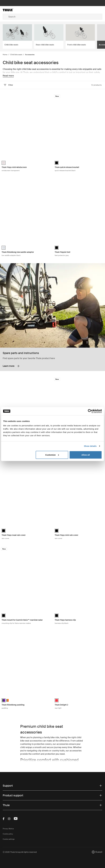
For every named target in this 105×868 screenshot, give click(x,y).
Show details (90, 446)
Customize (52, 455)
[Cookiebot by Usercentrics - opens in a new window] (90, 411)
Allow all (86, 455)
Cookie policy (8, 834)
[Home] (19, 10)
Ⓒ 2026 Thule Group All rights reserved (20, 852)
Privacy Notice (8, 829)
